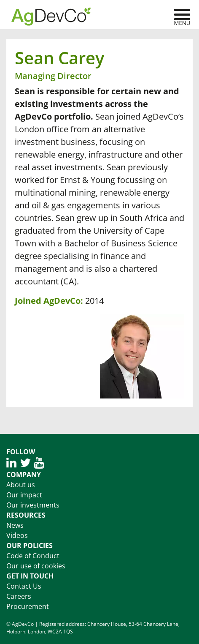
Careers (19, 596)
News (15, 525)
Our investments (33, 505)
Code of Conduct (33, 556)
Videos (17, 535)
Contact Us (24, 586)
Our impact (24, 495)
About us (21, 485)
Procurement (28, 606)
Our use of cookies (36, 566)
